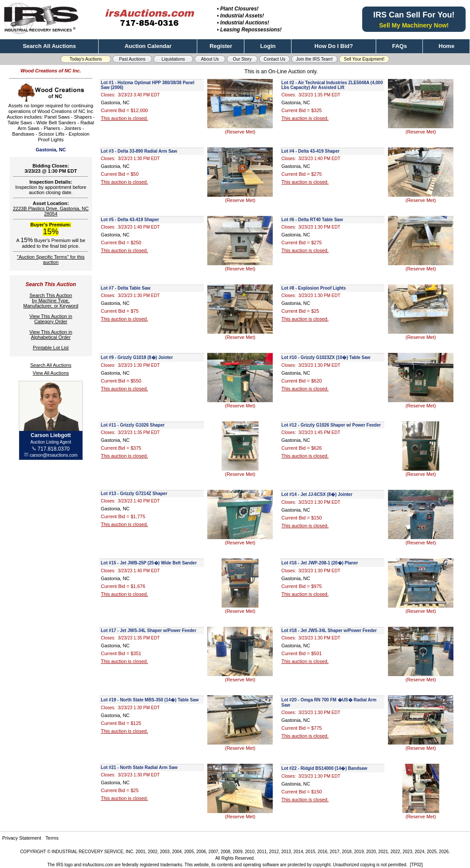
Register (221, 46)
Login (268, 46)
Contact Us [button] (274, 59)
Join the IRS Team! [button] (314, 59)
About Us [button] (210, 59)
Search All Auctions (49, 46)
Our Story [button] (242, 59)
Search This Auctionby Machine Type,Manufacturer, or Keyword (51, 301)
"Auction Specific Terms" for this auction (51, 260)
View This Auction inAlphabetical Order (51, 335)
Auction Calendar (148, 46)
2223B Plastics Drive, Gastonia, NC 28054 (51, 211)
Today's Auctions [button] (86, 59)
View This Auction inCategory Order (51, 319)
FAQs (399, 46)
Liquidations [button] (173, 59)
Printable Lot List (51, 348)
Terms (52, 838)
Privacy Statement (22, 838)
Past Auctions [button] (132, 59)
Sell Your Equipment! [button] (364, 59)
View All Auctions (51, 373)
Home (446, 46)
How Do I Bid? (334, 46)
